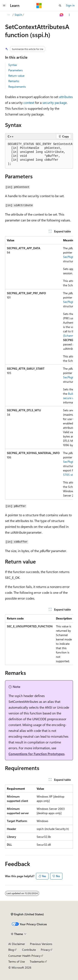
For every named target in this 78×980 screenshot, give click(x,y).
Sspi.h (18, 15)
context (29, 103)
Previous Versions (41, 944)
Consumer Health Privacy (24, 956)
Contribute (29, 950)
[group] (39, 154)
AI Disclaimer (17, 944)
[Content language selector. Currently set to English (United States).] (27, 914)
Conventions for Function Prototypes (37, 754)
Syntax (13, 65)
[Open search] (60, 6)
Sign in (70, 5)
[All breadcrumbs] (9, 15)
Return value (16, 76)
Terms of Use (17, 961)
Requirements (17, 87)
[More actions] (69, 15)
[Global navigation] (4, 6)
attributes (66, 97)
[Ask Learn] (62, 15)
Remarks (14, 81)
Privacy (45, 950)
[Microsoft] (39, 6)
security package (55, 103)
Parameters (15, 70)
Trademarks (37, 961)
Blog (11, 950)
